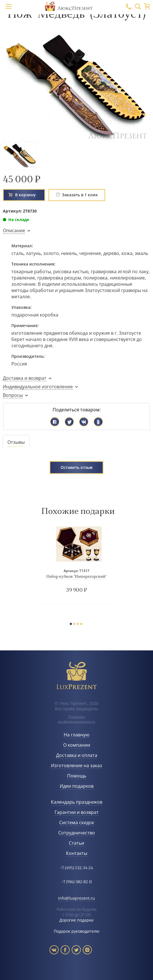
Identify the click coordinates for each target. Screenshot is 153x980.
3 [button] (79, 625)
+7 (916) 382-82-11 (77, 882)
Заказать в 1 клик (77, 195)
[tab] (16, 442)
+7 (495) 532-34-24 (77, 868)
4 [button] (82, 625)
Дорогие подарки (77, 920)
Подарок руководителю (77, 931)
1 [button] (72, 625)
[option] (77, 565)
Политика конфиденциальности (77, 719)
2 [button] (76, 625)
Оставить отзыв (77, 467)
